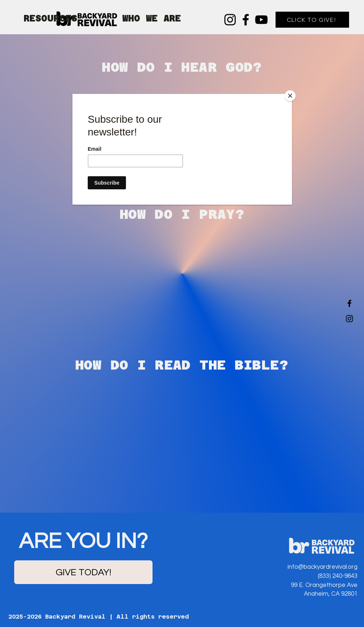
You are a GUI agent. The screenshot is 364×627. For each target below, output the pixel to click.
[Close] (290, 96)
